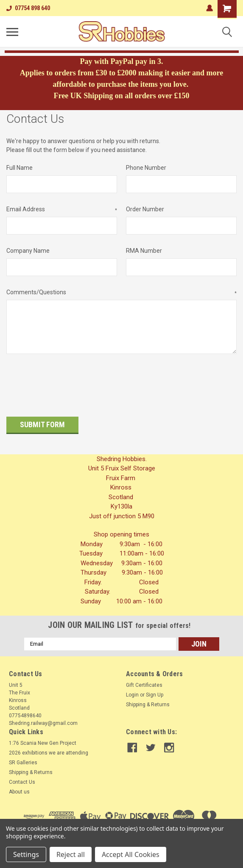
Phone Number (146, 168)
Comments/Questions (121, 293)
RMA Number (144, 251)
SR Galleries (23, 757)
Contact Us (22, 777)
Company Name (28, 251)
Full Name (20, 168)
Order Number (145, 209)
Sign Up (155, 690)
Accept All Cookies (131, 854)
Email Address (62, 210)
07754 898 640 (28, 8)
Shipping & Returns (148, 699)
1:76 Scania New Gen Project (43, 738)
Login (132, 690)
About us (19, 787)
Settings (26, 854)
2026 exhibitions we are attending (49, 748)
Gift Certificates (144, 680)
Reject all (71, 854)
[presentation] (71, 382)
